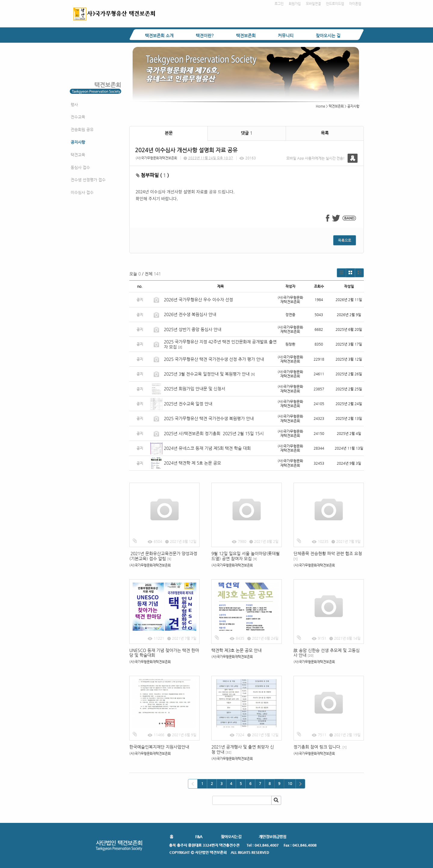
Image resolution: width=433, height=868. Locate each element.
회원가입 (295, 4)
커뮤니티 (286, 35)
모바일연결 (313, 4)
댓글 (247, 133)
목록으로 (345, 240)
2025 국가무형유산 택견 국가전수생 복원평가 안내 (209, 418)
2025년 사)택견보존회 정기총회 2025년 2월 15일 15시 (214, 433)
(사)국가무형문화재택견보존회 (156, 158)
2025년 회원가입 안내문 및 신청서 (195, 389)
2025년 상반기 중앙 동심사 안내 (193, 329)
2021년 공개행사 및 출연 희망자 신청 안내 (243, 749)
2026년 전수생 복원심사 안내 (190, 314)
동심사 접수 (80, 167)
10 (290, 783)
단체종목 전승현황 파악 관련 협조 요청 (328, 556)
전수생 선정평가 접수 (88, 180)
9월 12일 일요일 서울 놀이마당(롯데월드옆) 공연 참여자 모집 (246, 556)
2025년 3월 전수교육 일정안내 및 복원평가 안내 (207, 374)
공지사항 (78, 142)
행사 (74, 105)
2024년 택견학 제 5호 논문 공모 (192, 463)
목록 (325, 133)
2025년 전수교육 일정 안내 (189, 404)
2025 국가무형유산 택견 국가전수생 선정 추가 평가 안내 (214, 359)
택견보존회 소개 (159, 35)
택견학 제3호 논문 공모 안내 (236, 650)
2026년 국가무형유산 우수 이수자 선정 (198, 300)
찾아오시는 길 (328, 35)
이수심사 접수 (82, 192)
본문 (169, 133)
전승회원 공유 (82, 129)
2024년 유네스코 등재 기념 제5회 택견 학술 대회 (207, 448)
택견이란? (205, 35)
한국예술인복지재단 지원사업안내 (159, 747)
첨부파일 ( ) (152, 175)
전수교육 (78, 117)
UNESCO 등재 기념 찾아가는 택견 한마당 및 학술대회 (164, 653)
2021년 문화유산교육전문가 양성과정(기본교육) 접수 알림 (163, 556)
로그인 (279, 4)
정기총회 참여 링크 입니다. (320, 747)
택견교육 (78, 155)
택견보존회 (246, 35)
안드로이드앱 (335, 4)
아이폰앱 (355, 4)
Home (320, 106)
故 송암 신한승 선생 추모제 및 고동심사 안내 (327, 653)
